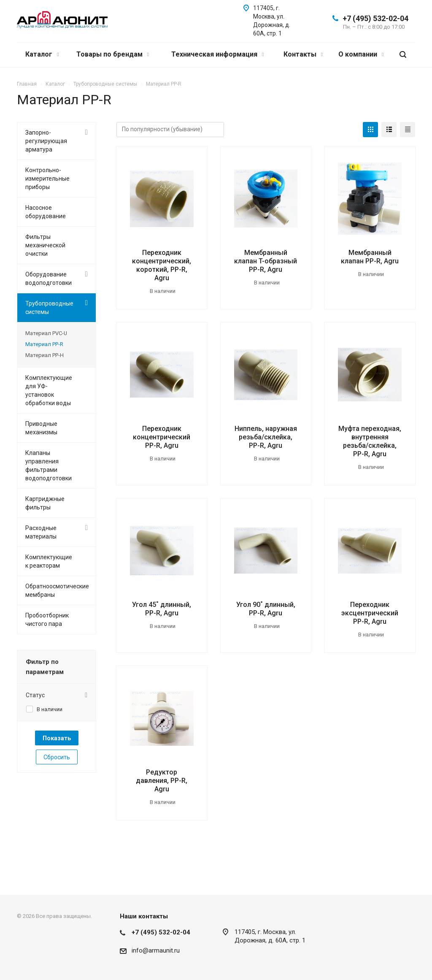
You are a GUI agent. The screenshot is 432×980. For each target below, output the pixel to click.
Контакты (303, 54)
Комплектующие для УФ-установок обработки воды (49, 390)
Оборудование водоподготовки (49, 279)
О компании (361, 54)
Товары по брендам (113, 54)
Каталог (42, 54)
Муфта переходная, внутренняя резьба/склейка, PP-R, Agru (370, 441)
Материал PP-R (44, 344)
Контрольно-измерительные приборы (47, 179)
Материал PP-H (45, 355)
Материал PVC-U (46, 333)
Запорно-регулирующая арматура (46, 141)
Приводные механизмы (41, 428)
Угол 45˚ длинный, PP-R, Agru (162, 609)
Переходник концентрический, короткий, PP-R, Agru (162, 265)
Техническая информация (217, 54)
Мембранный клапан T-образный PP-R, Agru (266, 261)
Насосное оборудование (46, 212)
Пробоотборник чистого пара (47, 620)
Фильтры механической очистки (45, 245)
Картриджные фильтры (45, 503)
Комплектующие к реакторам (49, 561)
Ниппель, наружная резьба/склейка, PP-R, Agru (266, 437)
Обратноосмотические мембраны (57, 590)
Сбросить (57, 757)
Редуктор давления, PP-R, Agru (162, 781)
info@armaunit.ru (156, 950)
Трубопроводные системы (49, 308)
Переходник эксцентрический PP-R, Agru (370, 613)
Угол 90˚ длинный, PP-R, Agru (266, 609)
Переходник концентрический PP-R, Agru (162, 437)
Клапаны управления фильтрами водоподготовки (49, 466)
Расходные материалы (41, 532)
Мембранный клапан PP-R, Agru (370, 257)
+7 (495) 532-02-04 (375, 18)
